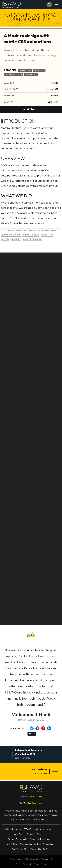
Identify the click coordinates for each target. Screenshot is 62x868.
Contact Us (36, 849)
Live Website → (31, 109)
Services (30, 834)
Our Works (17, 849)
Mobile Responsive (13, 829)
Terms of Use (22, 864)
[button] (49, 5)
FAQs (46, 849)
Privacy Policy (40, 864)
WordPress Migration (34, 829)
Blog (26, 849)
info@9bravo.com (35, 803)
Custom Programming (18, 839)
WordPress (19, 834)
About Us (51, 829)
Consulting (41, 834)
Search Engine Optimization (19, 844)
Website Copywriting (44, 844)
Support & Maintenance (41, 839)
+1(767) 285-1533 (35, 796)
